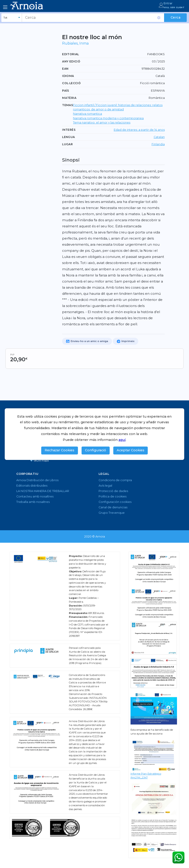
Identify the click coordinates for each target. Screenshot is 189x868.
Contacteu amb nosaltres (35, 496)
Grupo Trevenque (112, 513)
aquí (122, 440)
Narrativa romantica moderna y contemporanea (108, 118)
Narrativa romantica (87, 114)
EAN (65, 69)
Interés (69, 130)
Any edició (71, 61)
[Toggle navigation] (5, 7)
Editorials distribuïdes (32, 486)
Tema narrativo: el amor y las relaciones (102, 122)
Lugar (67, 144)
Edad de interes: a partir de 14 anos (139, 130)
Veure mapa (39, 461)
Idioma (68, 76)
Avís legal (105, 486)
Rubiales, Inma (75, 43)
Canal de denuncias (113, 507)
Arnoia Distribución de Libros (37, 480)
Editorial (71, 54)
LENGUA (68, 137)
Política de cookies (113, 496)
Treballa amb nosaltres (33, 502)
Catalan (159, 137)
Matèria (69, 98)
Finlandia (158, 144)
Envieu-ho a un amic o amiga (87, 341)
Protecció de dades (113, 491)
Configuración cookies (115, 502)
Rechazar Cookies (59, 450)
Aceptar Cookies (131, 450)
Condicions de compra (115, 480)
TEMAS (68, 105)
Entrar (168, 3)
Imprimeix (126, 341)
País (66, 91)
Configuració (96, 450)
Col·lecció (71, 83)
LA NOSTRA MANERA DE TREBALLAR (43, 491)
